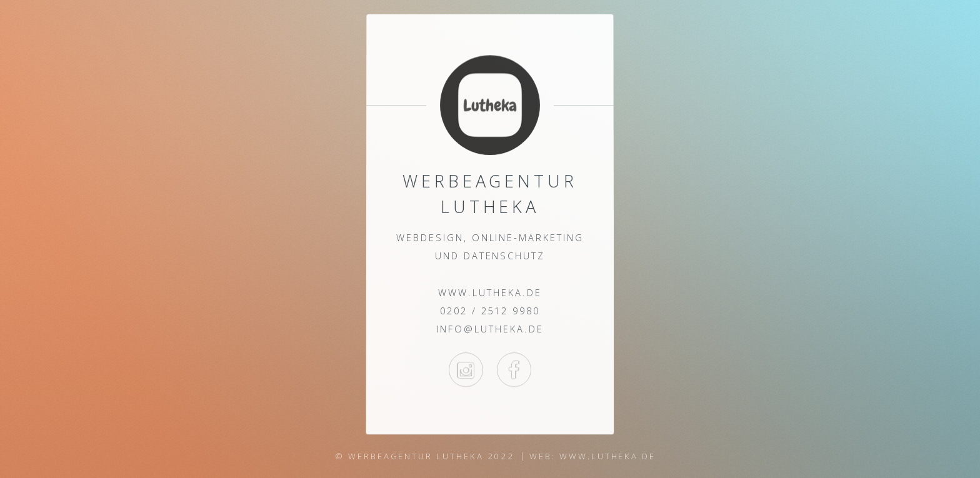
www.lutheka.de (490, 292)
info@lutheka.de (490, 329)
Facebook (514, 370)
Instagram (466, 370)
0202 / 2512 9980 (490, 311)
